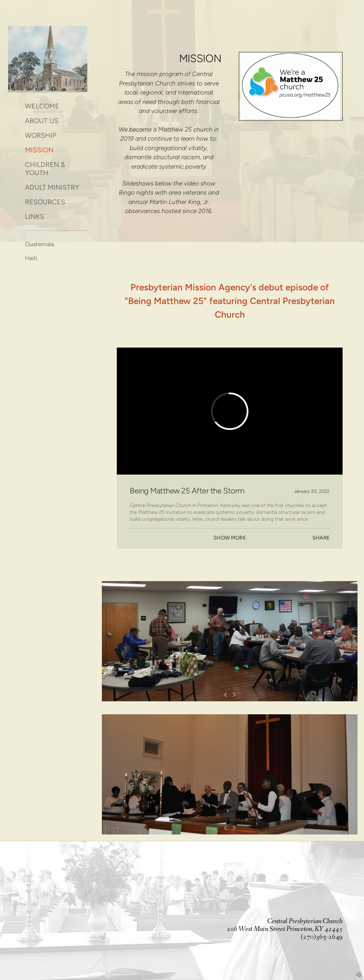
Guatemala (39, 244)
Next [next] (233, 695)
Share (321, 538)
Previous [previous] (226, 695)
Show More (230, 538)
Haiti (31, 258)
